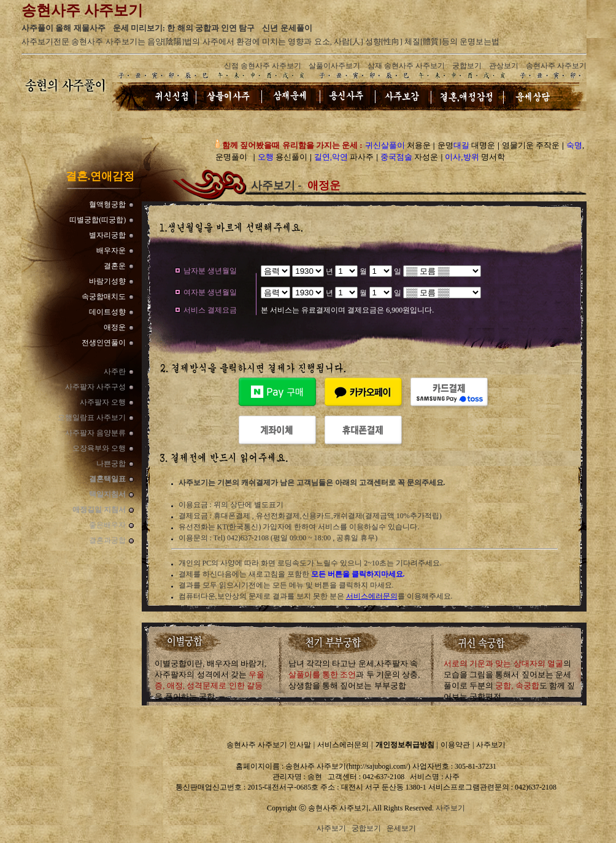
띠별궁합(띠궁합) (98, 220)
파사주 (344, 157)
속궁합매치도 (104, 297)
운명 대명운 (466, 145)
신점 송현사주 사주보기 (263, 66)
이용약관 (455, 745)
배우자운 (111, 251)
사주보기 (491, 745)
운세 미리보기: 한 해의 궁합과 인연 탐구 (184, 28)
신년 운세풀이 (287, 28)
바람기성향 (107, 281)
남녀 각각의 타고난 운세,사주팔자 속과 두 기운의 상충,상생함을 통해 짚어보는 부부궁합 (354, 674)
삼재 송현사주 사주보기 (406, 66)
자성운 (409, 157)
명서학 (475, 157)
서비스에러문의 (372, 596)
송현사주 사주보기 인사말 (269, 745)
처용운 (398, 145)
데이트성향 (107, 312)
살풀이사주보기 (334, 66)
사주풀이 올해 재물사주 (64, 28)
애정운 (115, 327)
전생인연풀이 (104, 343)
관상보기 (504, 66)
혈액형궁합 (107, 204)
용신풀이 (283, 157)
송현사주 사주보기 (556, 66)
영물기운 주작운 (531, 145)
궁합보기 (467, 66)
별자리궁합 (107, 235)
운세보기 (401, 828)
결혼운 (115, 266)
